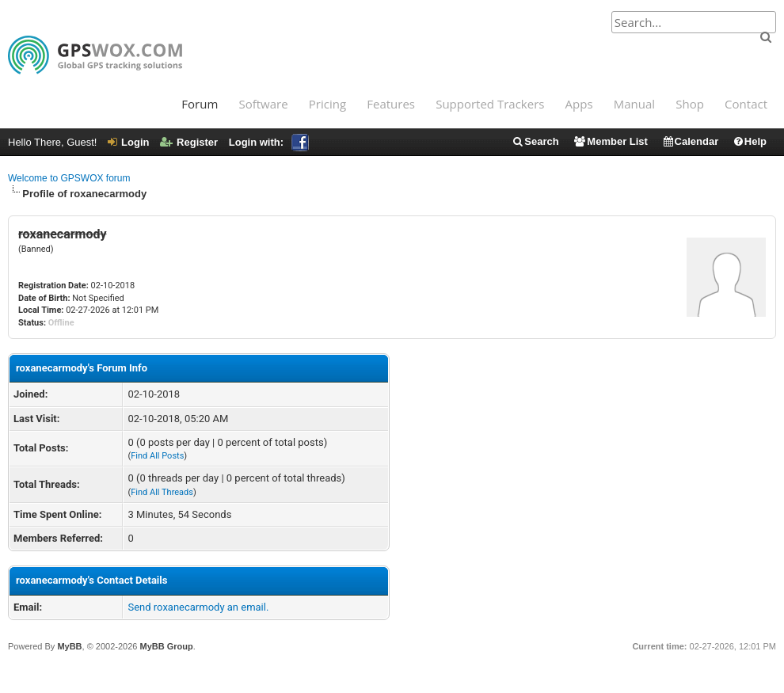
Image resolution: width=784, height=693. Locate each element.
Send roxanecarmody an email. (198, 607)
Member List (610, 141)
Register (189, 142)
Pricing (327, 104)
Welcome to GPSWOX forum (69, 178)
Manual (634, 104)
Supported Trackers (490, 104)
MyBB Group (166, 646)
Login (128, 142)
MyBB (69, 646)
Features (391, 104)
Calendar (691, 141)
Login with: (269, 142)
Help (750, 141)
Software (263, 104)
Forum (200, 104)
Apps (579, 104)
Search (535, 141)
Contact (746, 104)
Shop (690, 104)
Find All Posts (157, 456)
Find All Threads (162, 492)
